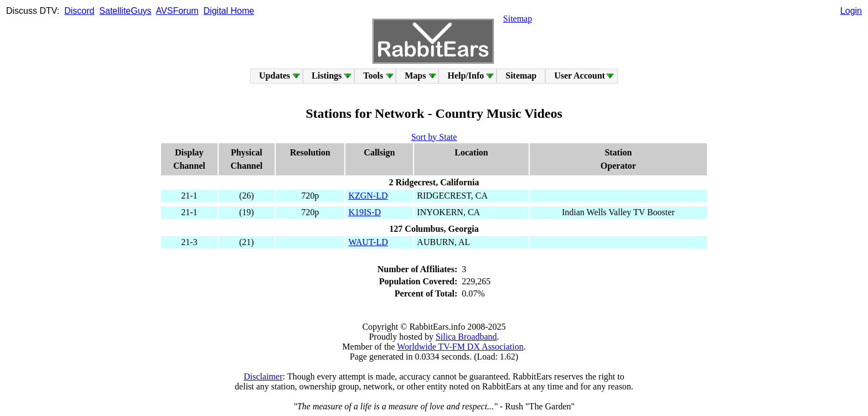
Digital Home (229, 11)
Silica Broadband (466, 337)
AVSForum (177, 11)
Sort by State (434, 137)
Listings (327, 76)
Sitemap (518, 19)
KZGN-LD (368, 196)
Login (851, 11)
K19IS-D (365, 212)
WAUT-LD (368, 242)
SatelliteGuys (125, 11)
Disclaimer (263, 376)
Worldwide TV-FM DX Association (460, 347)
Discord (79, 11)
